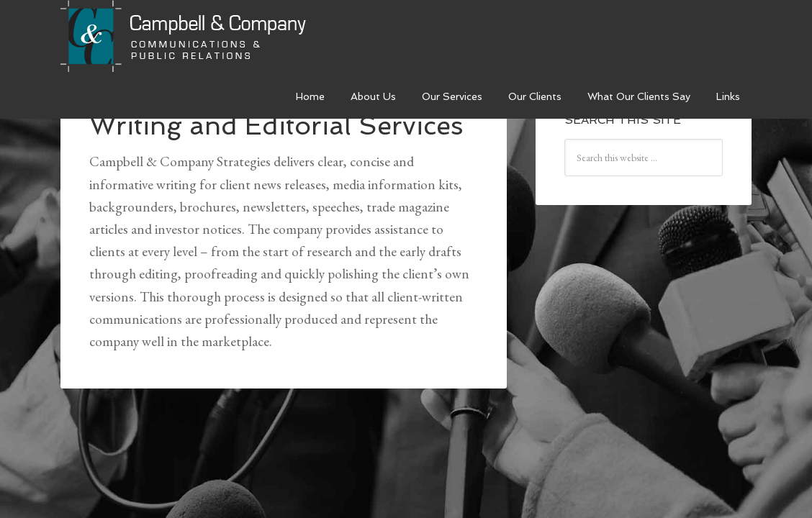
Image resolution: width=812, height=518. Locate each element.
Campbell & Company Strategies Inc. (185, 37)
